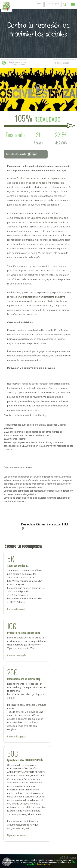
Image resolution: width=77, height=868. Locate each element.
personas (12, 609)
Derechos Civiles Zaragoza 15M (44, 524)
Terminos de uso (44, 864)
